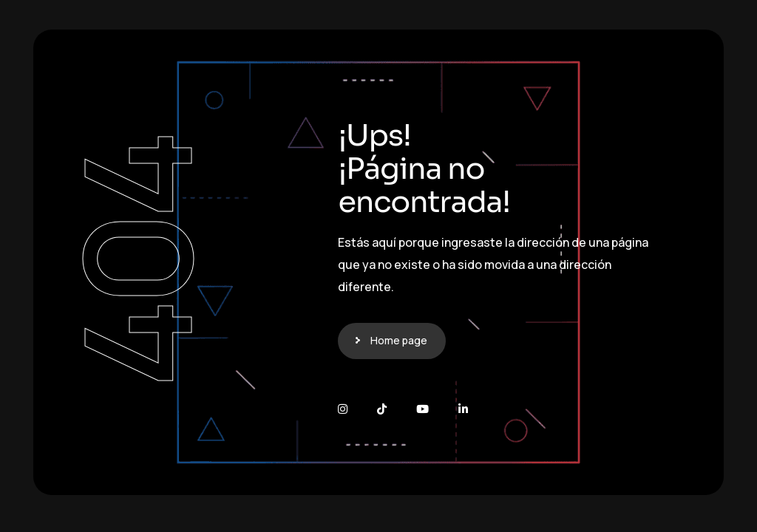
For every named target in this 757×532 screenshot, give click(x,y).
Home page (399, 340)
